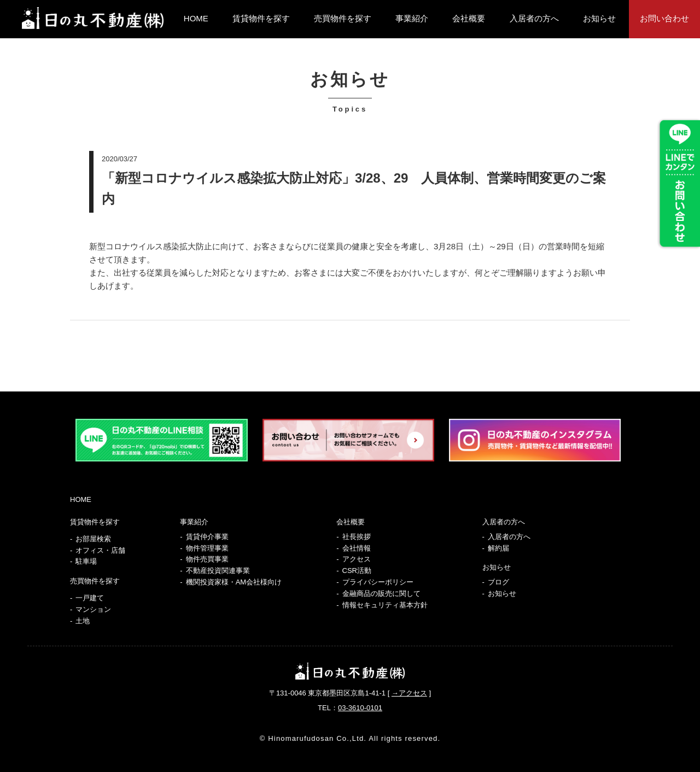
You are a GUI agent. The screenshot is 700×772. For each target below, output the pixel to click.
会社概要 (469, 18)
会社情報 (357, 548)
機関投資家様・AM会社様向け (234, 582)
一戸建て (90, 598)
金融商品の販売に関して (381, 593)
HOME (196, 18)
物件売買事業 (207, 559)
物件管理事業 (207, 548)
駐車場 (86, 561)
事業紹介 (412, 18)
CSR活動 (357, 571)
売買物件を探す (343, 18)
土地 (83, 621)
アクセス (357, 559)
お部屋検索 (93, 539)
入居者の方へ (534, 18)
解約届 (498, 548)
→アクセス (409, 693)
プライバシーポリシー (378, 582)
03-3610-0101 (360, 708)
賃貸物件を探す (261, 18)
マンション (93, 609)
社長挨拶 (357, 537)
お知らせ (599, 18)
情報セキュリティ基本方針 (385, 605)
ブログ (498, 582)
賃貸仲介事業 (207, 537)
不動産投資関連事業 (218, 571)
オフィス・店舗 (100, 550)
